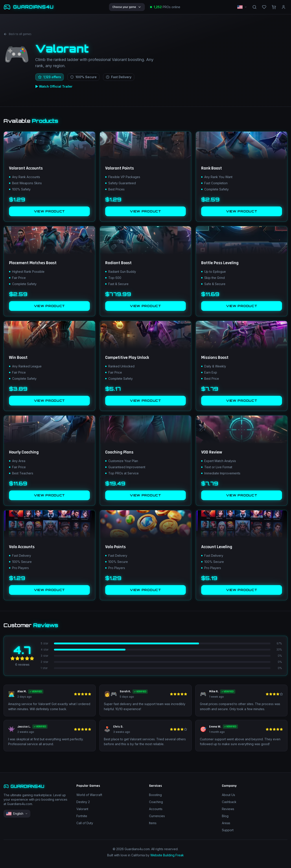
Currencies (157, 816)
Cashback (229, 802)
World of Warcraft (89, 795)
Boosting (155, 795)
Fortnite (82, 816)
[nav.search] (254, 7)
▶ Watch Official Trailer (54, 86)
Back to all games (17, 34)
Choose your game (127, 7)
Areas (226, 823)
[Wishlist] (264, 7)
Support (228, 830)
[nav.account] (284, 7)
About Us (228, 795)
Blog (225, 816)
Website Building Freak (167, 855)
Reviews (228, 809)
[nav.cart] (274, 7)
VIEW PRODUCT (49, 211)
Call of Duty (85, 823)
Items (153, 823)
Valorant (82, 809)
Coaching (156, 802)
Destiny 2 (83, 802)
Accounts (156, 809)
